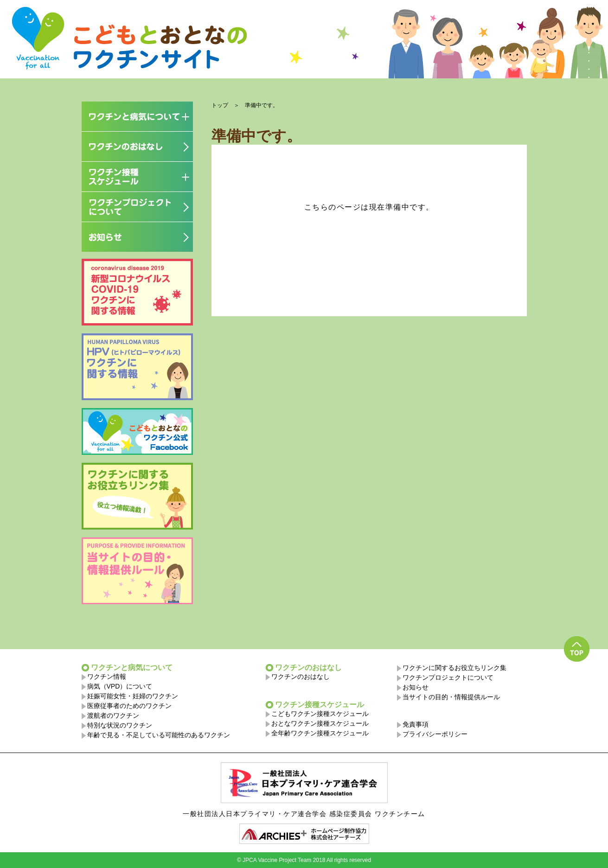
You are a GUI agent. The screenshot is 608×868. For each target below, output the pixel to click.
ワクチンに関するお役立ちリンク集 (454, 668)
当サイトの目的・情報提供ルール (451, 697)
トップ (220, 105)
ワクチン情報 (107, 677)
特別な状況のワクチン (120, 725)
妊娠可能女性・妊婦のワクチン (133, 696)
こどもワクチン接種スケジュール (320, 714)
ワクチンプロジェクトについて (448, 677)
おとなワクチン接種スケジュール (320, 723)
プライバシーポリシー (435, 734)
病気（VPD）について (120, 686)
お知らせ (416, 687)
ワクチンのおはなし (301, 677)
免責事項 (416, 724)
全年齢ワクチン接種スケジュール (320, 733)
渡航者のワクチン (113, 715)
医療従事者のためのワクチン (129, 706)
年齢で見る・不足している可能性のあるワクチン (159, 735)
